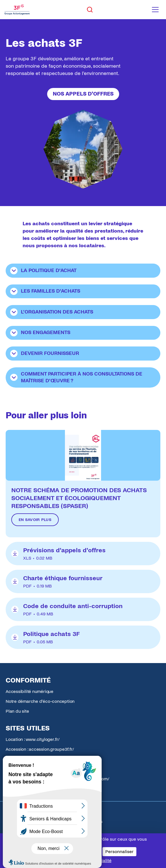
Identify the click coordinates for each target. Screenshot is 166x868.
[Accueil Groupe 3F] (17, 10)
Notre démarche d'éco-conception (40, 701)
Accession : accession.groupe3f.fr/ (40, 749)
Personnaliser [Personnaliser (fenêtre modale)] (119, 852)
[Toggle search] (90, 10)
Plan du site (17, 711)
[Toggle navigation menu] (155, 10)
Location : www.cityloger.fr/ (33, 739)
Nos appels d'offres (83, 94)
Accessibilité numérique (30, 691)
